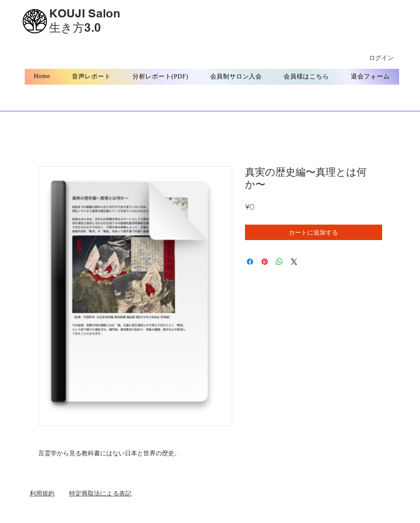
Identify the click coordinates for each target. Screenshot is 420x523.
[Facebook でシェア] (250, 262)
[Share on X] (294, 262)
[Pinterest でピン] (265, 262)
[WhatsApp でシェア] (279, 262)
